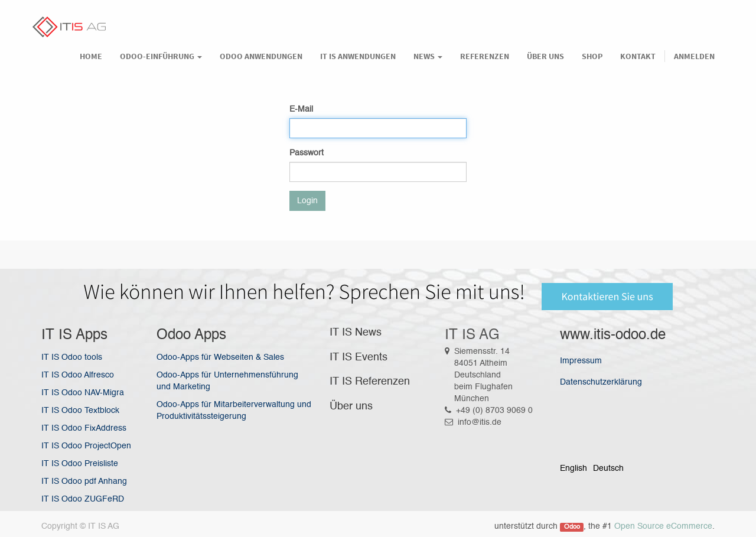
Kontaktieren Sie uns (607, 296)
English (573, 468)
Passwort (307, 153)
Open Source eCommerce (663, 526)
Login (307, 201)
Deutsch (608, 468)
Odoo (572, 527)
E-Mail (301, 109)
